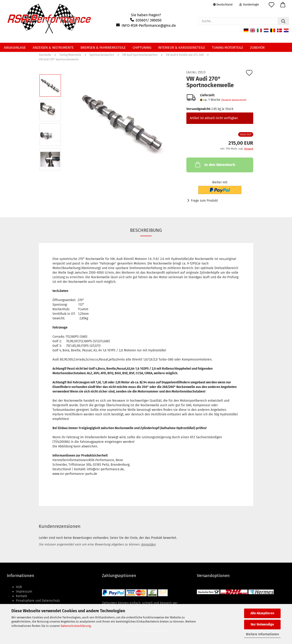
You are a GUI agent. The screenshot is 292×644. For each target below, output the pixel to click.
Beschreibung (146, 230)
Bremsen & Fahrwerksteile (103, 48)
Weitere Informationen (262, 634)
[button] (283, 6)
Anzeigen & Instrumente (53, 48)
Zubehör (257, 48)
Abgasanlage (15, 48)
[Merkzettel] (271, 6)
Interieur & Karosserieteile (182, 48)
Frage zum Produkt (204, 201)
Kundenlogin (249, 5)
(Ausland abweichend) (234, 100)
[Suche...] (283, 21)
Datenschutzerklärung (76, 626)
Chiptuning (142, 48)
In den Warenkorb (215, 164)
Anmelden (148, 544)
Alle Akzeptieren (262, 613)
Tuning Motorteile (228, 48)
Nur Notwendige (262, 624)
